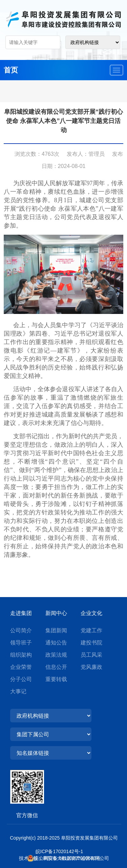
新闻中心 (56, 613)
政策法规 (56, 655)
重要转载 (56, 679)
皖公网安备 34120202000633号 (67, 858)
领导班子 (21, 643)
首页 (11, 70)
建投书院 (91, 643)
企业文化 (91, 613)
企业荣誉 (21, 667)
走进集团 (21, 613)
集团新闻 (56, 630)
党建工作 (91, 630)
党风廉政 (91, 667)
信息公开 (56, 667)
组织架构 (21, 655)
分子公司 (21, 679)
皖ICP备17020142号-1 (64, 851)
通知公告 (56, 643)
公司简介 (21, 630)
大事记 (18, 691)
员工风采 (91, 655)
